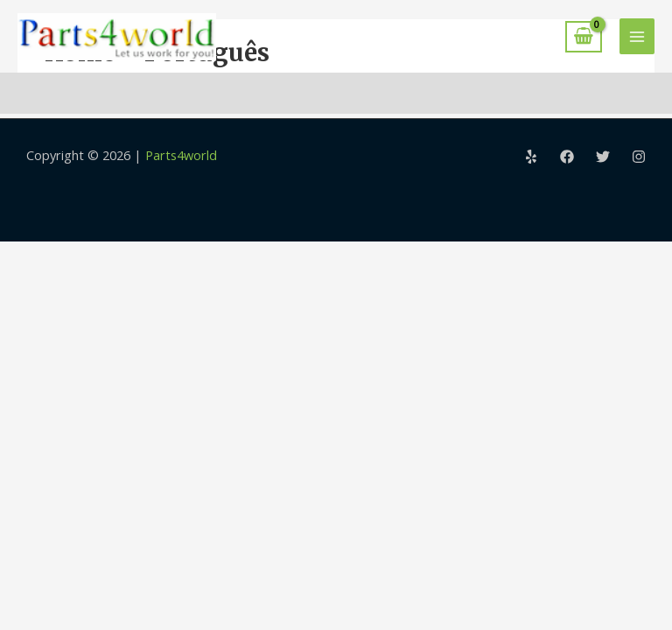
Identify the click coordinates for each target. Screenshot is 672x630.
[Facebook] (567, 157)
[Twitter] (603, 157)
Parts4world (181, 155)
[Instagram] (639, 157)
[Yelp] (531, 157)
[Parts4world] (117, 37)
